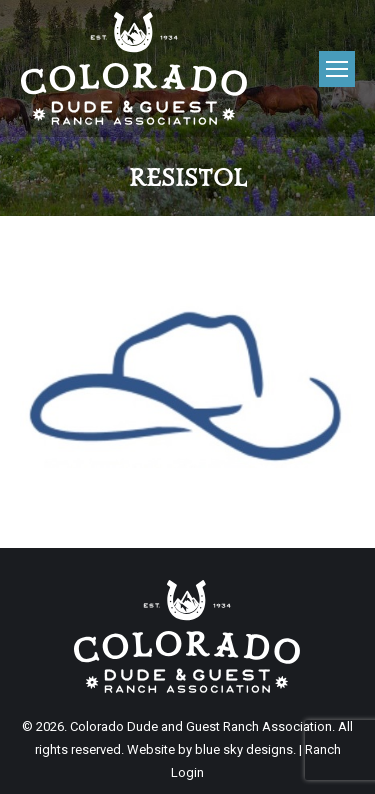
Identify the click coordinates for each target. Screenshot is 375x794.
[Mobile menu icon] (337, 69)
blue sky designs (244, 749)
